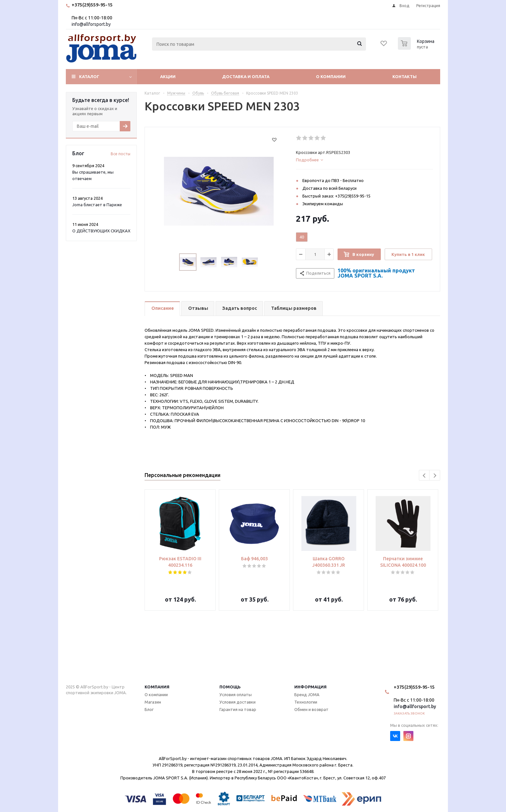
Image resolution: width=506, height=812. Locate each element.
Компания (157, 687)
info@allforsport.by (91, 24)
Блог (149, 709)
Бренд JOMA (307, 695)
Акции (168, 76)
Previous (425, 476)
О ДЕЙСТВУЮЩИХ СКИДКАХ (101, 231)
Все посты (121, 154)
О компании (331, 76)
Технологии (306, 702)
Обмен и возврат (311, 709)
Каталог (89, 76)
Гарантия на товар (238, 709)
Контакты (405, 76)
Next (435, 476)
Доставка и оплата (246, 76)
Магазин (153, 702)
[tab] (364, 160)
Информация (310, 687)
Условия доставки (238, 702)
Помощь (230, 687)
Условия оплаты (236, 695)
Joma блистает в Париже (97, 205)
